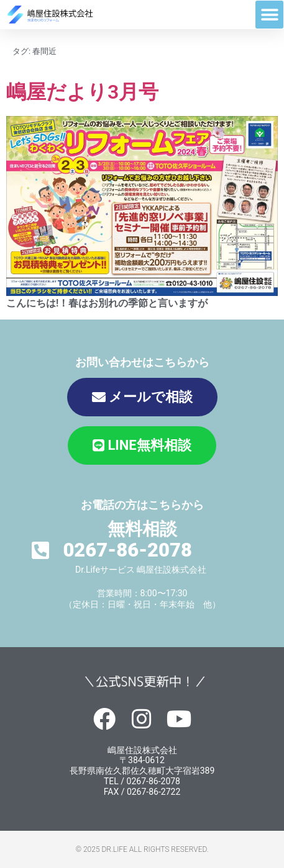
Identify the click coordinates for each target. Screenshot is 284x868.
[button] (269, 15)
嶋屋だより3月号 (82, 92)
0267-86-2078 (127, 550)
